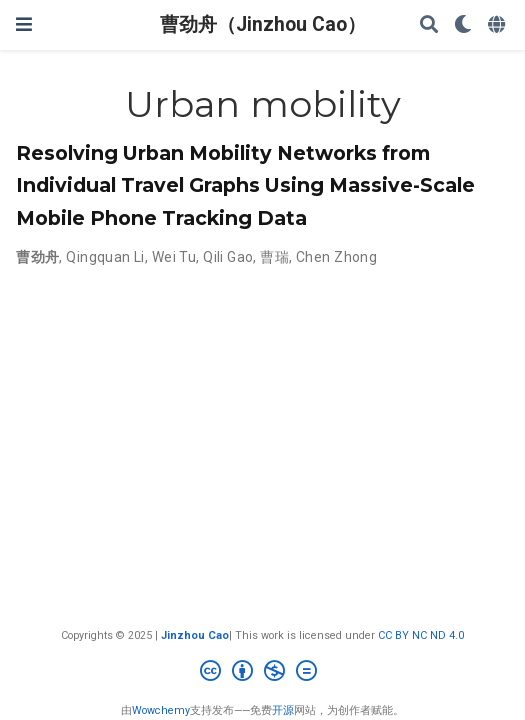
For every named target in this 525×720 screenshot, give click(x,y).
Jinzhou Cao (195, 635)
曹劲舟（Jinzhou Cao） (263, 24)
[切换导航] (24, 24)
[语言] (498, 25)
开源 (283, 710)
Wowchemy (161, 710)
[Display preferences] (463, 25)
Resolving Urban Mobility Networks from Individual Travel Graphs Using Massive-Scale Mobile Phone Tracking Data (245, 185)
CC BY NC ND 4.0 (421, 635)
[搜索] (429, 25)
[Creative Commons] (262, 673)
